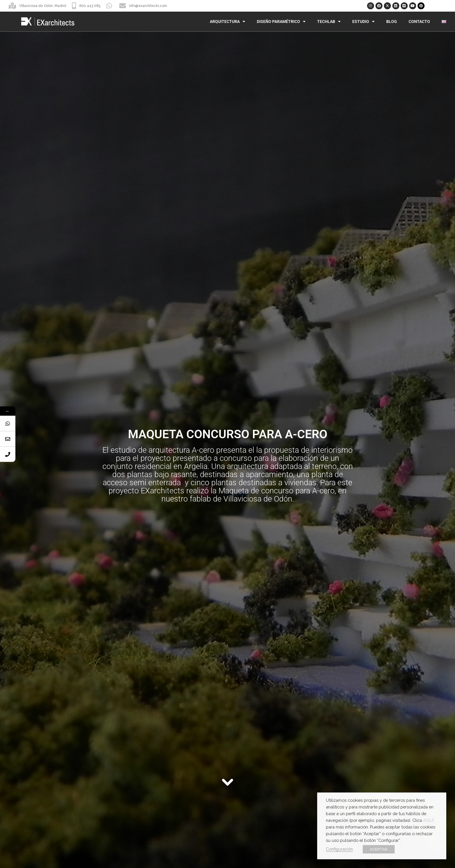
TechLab (329, 21)
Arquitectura (228, 21)
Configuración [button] (339, 849)
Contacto (419, 21)
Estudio (363, 21)
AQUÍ (428, 820)
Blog (392, 21)
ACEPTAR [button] (379, 849)
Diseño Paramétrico (281, 21)
